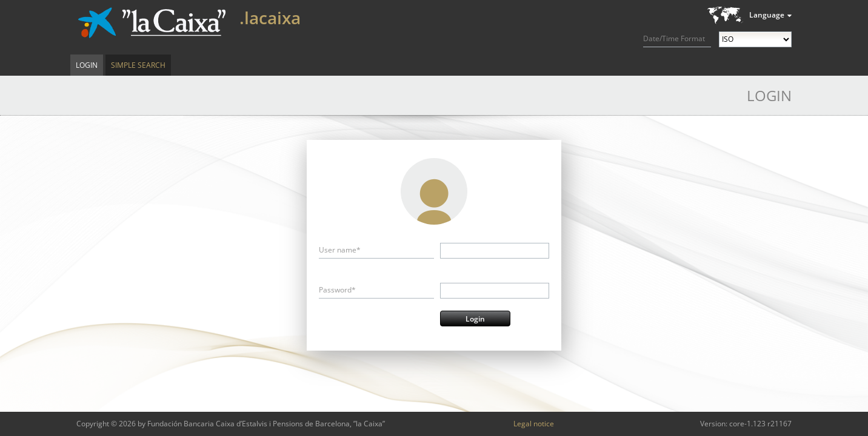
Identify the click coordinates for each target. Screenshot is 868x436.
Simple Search (138, 65)
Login (87, 65)
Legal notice (534, 424)
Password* (337, 290)
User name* (340, 250)
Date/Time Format (674, 38)
